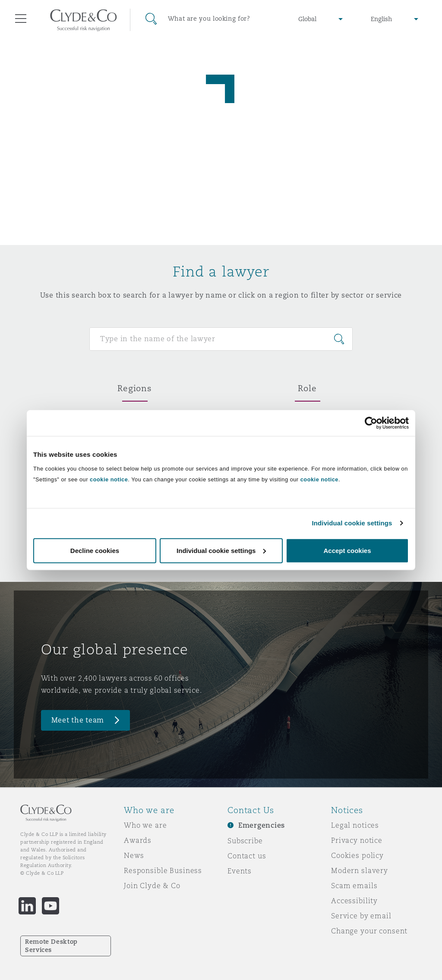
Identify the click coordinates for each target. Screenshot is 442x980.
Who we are (145, 825)
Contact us (247, 856)
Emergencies (262, 825)
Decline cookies (95, 550)
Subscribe (245, 841)
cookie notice (109, 479)
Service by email (361, 916)
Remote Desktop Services (51, 946)
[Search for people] (221, 339)
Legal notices (355, 825)
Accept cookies (347, 550)
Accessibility (354, 901)
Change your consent (369, 931)
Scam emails (354, 886)
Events (240, 871)
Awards (138, 840)
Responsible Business (163, 870)
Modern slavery (360, 870)
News (134, 855)
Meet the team (78, 720)
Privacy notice (357, 840)
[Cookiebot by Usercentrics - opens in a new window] (371, 423)
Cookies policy (357, 855)
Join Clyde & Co (152, 886)
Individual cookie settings (352, 523)
